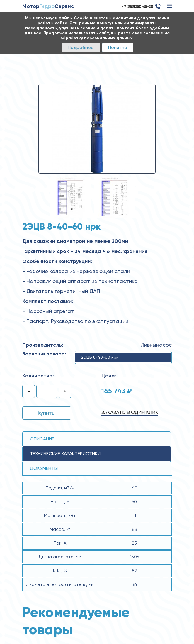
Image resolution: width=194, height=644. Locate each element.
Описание (42, 439)
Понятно (118, 47)
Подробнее (81, 47)
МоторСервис (48, 6)
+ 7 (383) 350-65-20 (137, 7)
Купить (46, 413)
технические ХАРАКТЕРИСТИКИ (65, 454)
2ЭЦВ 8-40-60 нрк (100, 357)
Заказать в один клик (130, 412)
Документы (44, 468)
